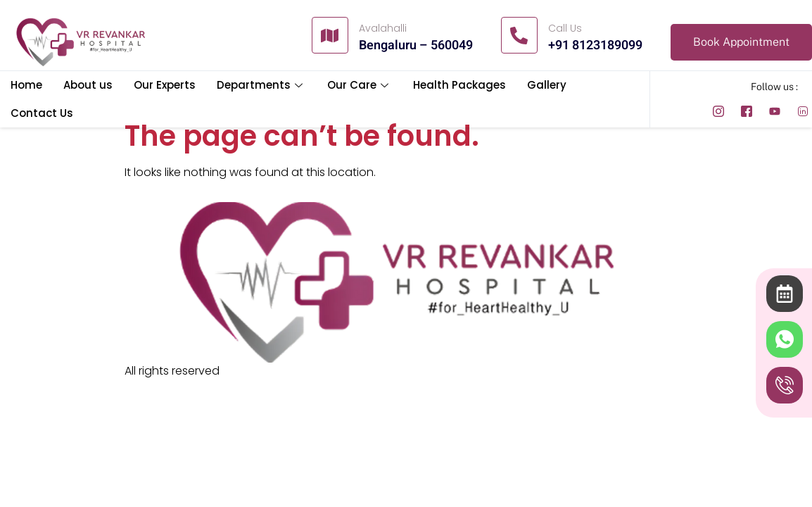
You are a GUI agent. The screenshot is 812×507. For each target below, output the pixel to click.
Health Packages (459, 85)
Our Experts (165, 85)
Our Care (360, 85)
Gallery (547, 85)
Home (26, 85)
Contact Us (42, 113)
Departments (261, 85)
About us (88, 85)
